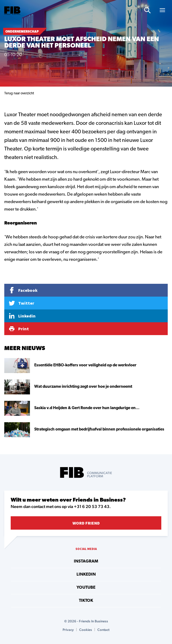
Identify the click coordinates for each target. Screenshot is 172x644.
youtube (86, 588)
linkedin (86, 575)
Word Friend (86, 523)
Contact (103, 630)
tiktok (86, 601)
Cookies (86, 630)
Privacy (68, 630)
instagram (86, 561)
